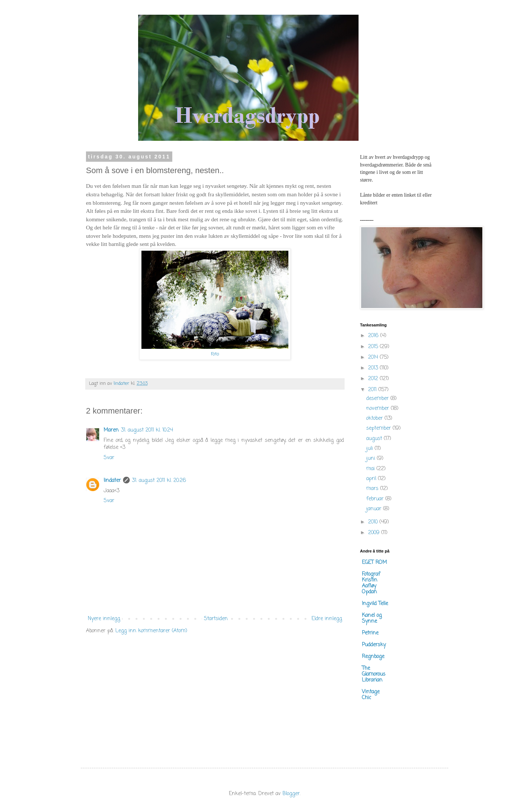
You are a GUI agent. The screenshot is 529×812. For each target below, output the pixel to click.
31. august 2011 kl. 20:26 (159, 481)
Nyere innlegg (104, 619)
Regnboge (373, 657)
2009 (375, 533)
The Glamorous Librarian (374, 674)
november (379, 409)
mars (373, 489)
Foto (215, 354)
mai (371, 469)
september (379, 428)
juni (372, 459)
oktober (375, 418)
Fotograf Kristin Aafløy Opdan (371, 583)
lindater (112, 481)
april (372, 479)
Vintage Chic (371, 695)
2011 (373, 390)
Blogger (291, 794)
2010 (374, 522)
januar (375, 509)
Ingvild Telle (375, 604)
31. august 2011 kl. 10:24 (147, 430)
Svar (109, 458)
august (375, 439)
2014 (374, 357)
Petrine (370, 633)
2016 (374, 336)
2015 (374, 347)
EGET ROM (374, 563)
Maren (111, 430)
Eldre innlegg (327, 619)
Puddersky (374, 645)
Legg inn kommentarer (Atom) (151, 631)
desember (378, 399)
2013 (374, 368)
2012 (374, 379)
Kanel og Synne (372, 618)
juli (370, 449)
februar (376, 499)
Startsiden (216, 619)
